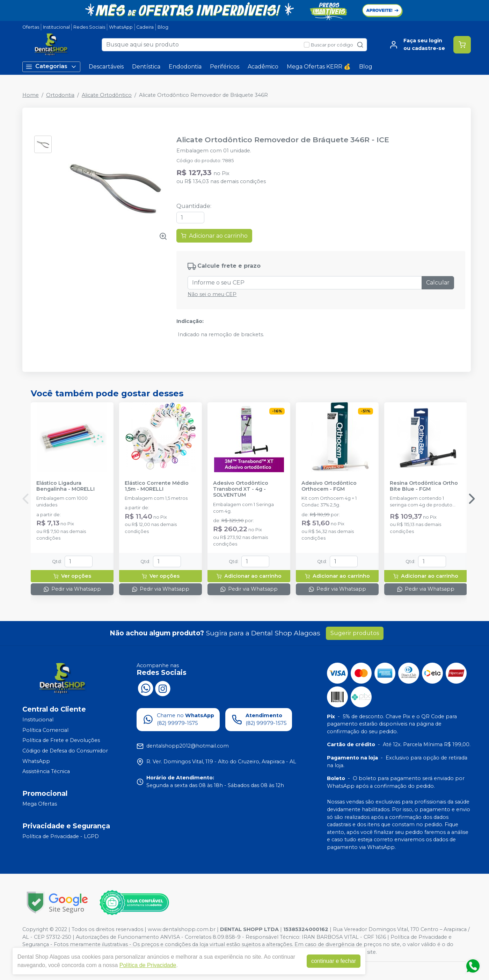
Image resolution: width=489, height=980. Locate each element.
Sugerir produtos (355, 633)
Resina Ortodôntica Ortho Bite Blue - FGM (424, 486)
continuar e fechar (334, 961)
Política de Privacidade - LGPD (61, 836)
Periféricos (225, 67)
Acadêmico (263, 67)
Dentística (146, 67)
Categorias (51, 67)
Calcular (438, 283)
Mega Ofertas (40, 804)
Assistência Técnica (46, 771)
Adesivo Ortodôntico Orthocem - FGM (329, 486)
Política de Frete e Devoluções (61, 741)
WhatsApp (121, 27)
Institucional (56, 27)
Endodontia (185, 67)
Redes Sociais (89, 27)
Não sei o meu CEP (212, 294)
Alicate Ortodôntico (107, 95)
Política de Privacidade (148, 965)
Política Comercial (45, 730)
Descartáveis (106, 67)
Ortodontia (60, 95)
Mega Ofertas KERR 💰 (319, 67)
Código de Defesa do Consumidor (65, 751)
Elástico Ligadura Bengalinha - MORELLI (65, 486)
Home (31, 95)
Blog (163, 27)
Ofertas (31, 27)
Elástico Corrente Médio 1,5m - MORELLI (157, 486)
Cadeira (145, 27)
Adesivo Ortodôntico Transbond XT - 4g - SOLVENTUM (241, 489)
